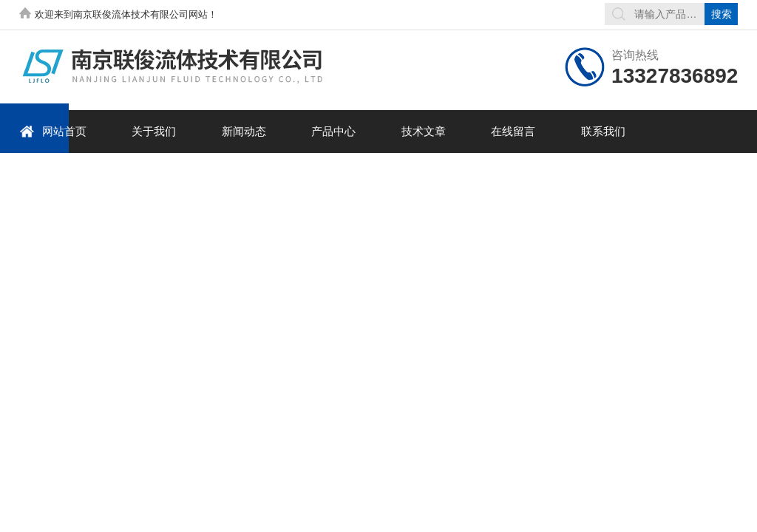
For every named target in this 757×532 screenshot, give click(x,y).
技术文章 (424, 131)
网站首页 (53, 131)
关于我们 (154, 131)
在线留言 (513, 131)
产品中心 (333, 131)
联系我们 (603, 131)
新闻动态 (244, 131)
